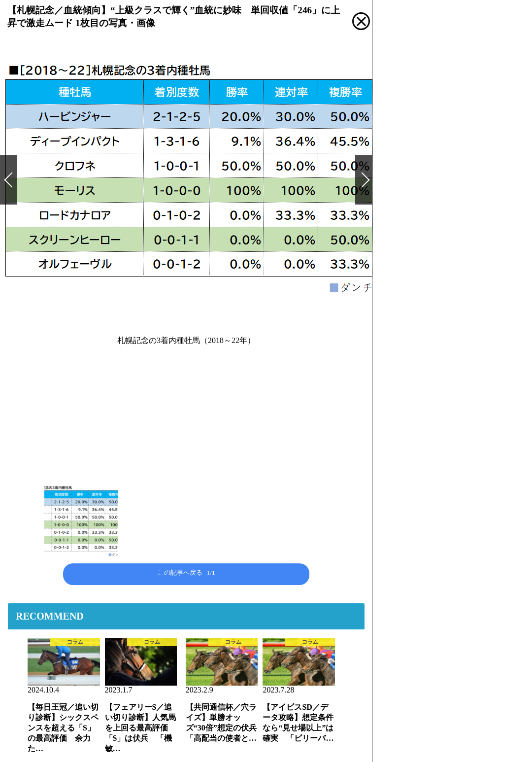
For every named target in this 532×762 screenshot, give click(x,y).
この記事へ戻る (186, 572)
